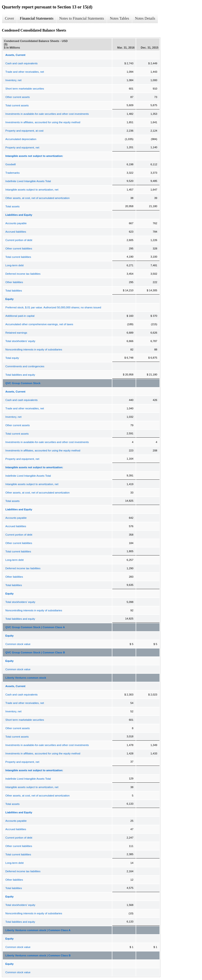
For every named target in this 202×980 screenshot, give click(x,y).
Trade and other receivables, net (25, 72)
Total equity (12, 358)
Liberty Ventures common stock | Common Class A (38, 930)
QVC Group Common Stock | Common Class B (35, 652)
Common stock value (18, 644)
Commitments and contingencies (25, 366)
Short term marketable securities (25, 89)
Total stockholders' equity (20, 341)
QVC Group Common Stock (23, 383)
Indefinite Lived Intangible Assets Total (28, 181)
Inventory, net (13, 80)
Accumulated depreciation (21, 139)
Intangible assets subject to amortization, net (32, 190)
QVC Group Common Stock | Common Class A (35, 627)
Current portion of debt (19, 240)
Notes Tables (119, 18)
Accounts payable (16, 223)
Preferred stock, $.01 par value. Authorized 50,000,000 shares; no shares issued (53, 307)
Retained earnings (16, 333)
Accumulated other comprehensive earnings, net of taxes (39, 324)
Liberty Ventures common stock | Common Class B (38, 955)
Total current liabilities (18, 257)
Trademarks (12, 173)
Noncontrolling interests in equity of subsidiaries (34, 349)
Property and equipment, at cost (24, 131)
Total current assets (17, 105)
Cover (9, 18)
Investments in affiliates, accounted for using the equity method (43, 122)
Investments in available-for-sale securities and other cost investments (47, 114)
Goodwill (11, 164)
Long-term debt (14, 265)
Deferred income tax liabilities (23, 274)
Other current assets (18, 97)
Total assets (12, 206)
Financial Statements (37, 18)
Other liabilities (14, 282)
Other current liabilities (19, 249)
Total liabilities (14, 291)
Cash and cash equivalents (21, 63)
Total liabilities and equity (20, 375)
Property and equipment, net (22, 148)
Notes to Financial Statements (82, 18)
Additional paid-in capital (20, 316)
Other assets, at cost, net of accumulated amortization (37, 198)
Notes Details (145, 18)
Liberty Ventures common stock (26, 678)
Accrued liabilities (16, 232)
